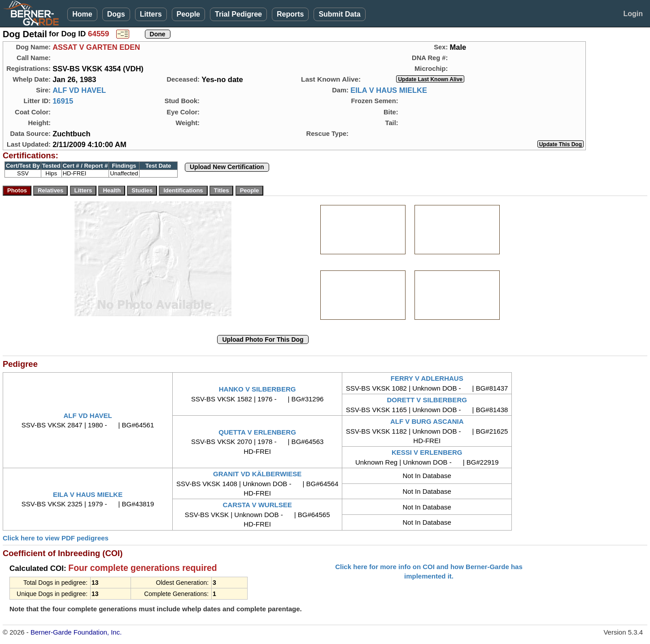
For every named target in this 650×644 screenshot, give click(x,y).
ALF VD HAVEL (79, 90)
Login (633, 14)
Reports (290, 14)
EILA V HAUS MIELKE (389, 90)
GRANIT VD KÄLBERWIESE (257, 474)
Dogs (116, 14)
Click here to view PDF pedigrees (56, 538)
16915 (63, 101)
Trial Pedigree (238, 14)
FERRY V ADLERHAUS (427, 378)
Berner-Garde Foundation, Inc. (76, 632)
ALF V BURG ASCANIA (427, 421)
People (188, 14)
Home (82, 14)
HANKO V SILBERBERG (257, 389)
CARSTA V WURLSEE (257, 505)
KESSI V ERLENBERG (427, 452)
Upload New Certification (227, 167)
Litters (151, 14)
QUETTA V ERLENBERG (257, 432)
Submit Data (339, 14)
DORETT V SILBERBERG (427, 400)
